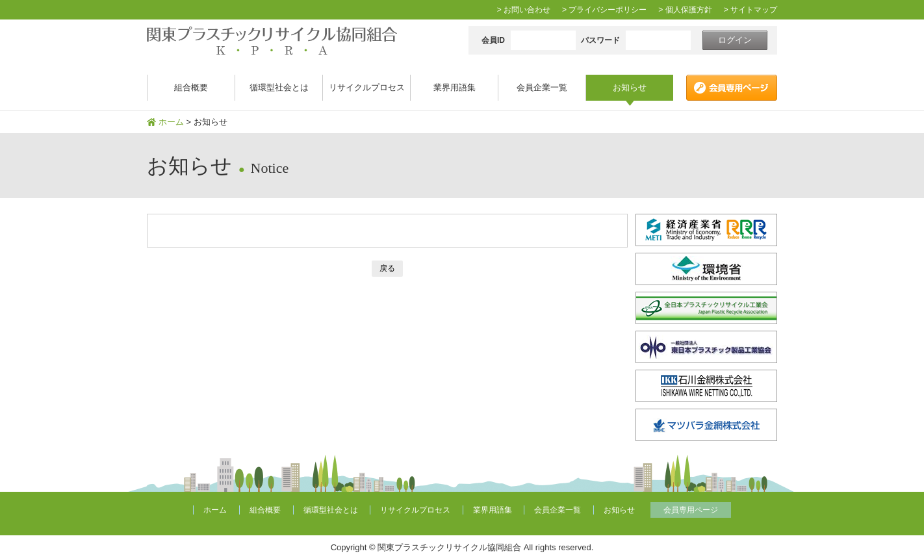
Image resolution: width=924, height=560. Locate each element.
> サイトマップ (751, 10)
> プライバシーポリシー (604, 10)
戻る (387, 268)
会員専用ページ (691, 510)
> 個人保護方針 (685, 10)
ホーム (171, 122)
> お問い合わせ (524, 10)
